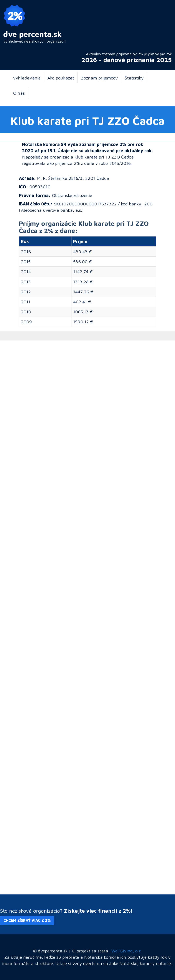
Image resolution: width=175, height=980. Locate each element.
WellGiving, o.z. (126, 951)
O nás (19, 93)
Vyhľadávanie (27, 78)
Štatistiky (134, 78)
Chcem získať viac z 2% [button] (27, 920)
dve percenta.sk (33, 34)
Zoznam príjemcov (99, 78)
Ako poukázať (61, 78)
